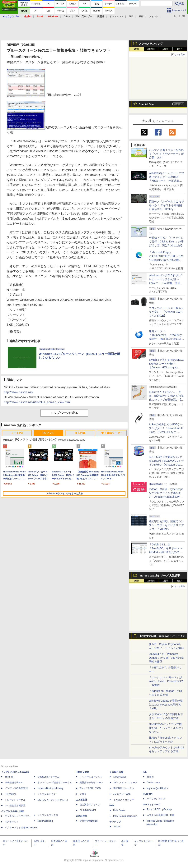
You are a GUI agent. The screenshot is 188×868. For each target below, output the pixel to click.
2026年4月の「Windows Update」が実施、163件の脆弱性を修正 (166, 658)
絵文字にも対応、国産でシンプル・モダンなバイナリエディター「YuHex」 (166, 525)
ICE (145, 772)
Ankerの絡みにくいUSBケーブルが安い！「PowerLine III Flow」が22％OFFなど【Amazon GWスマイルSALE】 (166, 432)
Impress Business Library (50, 788)
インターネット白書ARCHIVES (21, 828)
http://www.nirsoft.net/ (19, 392)
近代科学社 (82, 816)
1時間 (137, 49)
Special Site (146, 104)
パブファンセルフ (156, 799)
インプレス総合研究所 (16, 788)
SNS (131, 16)
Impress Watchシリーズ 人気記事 (159, 576)
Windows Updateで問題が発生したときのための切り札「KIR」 (166, 705)
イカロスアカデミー (124, 800)
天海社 (150, 777)
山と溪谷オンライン (90, 805)
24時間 (151, 49)
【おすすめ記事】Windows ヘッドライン (162, 636)
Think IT (9, 777)
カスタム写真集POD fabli (161, 815)
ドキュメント (116, 16)
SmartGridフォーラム (48, 777)
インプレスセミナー (48, 794)
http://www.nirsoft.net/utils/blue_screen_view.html (37, 402)
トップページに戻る (64, 413)
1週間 (165, 49)
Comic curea (153, 783)
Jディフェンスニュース (125, 783)
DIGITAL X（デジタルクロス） (53, 800)
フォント (153, 16)
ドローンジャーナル (15, 800)
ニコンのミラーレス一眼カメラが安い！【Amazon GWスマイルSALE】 (166, 312)
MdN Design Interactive (125, 816)
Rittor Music (82, 772)
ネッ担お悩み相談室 (15, 806)
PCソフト (48, 433)
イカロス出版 (116, 772)
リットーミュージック (91, 777)
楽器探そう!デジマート (91, 783)
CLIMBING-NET (88, 810)
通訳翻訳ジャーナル (124, 788)
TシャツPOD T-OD (90, 788)
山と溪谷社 (82, 800)
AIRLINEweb (120, 777)
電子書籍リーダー (112, 433)
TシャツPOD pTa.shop (159, 809)
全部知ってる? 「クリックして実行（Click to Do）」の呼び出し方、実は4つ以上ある (166, 241)
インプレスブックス (48, 815)
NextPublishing (45, 821)
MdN (112, 806)
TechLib (117, 827)
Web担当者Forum (14, 783)
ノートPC (17, 433)
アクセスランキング (151, 44)
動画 (141, 16)
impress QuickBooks (157, 788)
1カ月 (180, 49)
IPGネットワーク (152, 805)
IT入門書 (80, 433)
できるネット (12, 822)
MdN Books (119, 810)
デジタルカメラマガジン (17, 816)
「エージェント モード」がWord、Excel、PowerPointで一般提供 (166, 681)
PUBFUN (148, 794)
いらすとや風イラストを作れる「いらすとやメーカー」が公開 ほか (166, 154)
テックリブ (115, 822)
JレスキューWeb (122, 794)
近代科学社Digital (89, 821)
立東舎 (83, 794)
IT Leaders (10, 794)
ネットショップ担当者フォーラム (55, 783)
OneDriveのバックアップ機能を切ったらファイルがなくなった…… (166, 728)
